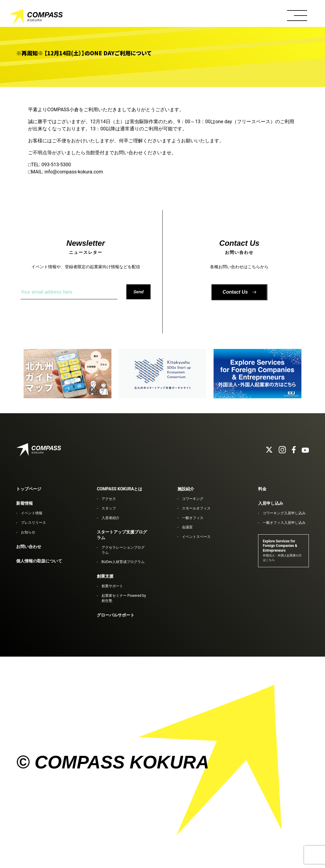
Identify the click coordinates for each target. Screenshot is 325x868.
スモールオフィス (196, 508)
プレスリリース (33, 523)
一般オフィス (193, 518)
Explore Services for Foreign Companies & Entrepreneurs (282, 550)
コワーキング (193, 499)
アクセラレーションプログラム (123, 550)
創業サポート (112, 586)
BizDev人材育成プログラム (123, 562)
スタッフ (109, 508)
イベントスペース (196, 537)
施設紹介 (186, 489)
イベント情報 (32, 513)
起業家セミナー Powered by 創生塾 (124, 598)
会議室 (187, 527)
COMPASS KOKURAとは (119, 489)
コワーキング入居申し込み (284, 513)
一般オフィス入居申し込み (284, 523)
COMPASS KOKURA (36, 18)
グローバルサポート (116, 615)
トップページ (29, 489)
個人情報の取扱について (39, 561)
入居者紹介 (111, 518)
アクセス (109, 499)
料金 (262, 489)
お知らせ (28, 532)
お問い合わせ (29, 547)
